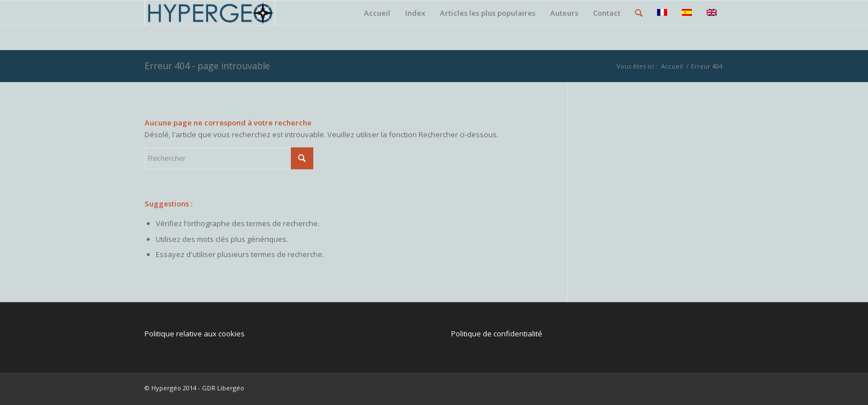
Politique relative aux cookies (195, 334)
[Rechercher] (639, 13)
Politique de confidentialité (497, 334)
